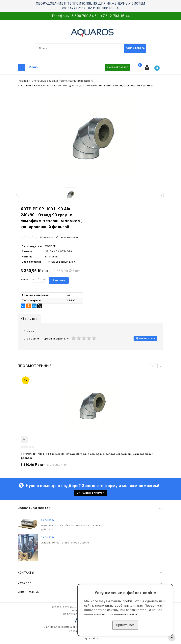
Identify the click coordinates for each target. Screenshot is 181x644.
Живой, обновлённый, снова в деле (65, 544)
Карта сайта (91, 640)
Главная (23, 81)
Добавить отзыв (145, 338)
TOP (172, 638)
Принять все (125, 625)
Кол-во (25, 279)
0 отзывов (47, 237)
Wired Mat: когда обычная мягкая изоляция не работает (72, 529)
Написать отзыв (67, 237)
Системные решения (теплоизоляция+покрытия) (63, 81)
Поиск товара (135, 48)
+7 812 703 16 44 (115, 16)
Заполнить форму (90, 494)
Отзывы (29, 319)
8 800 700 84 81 (85, 16)
